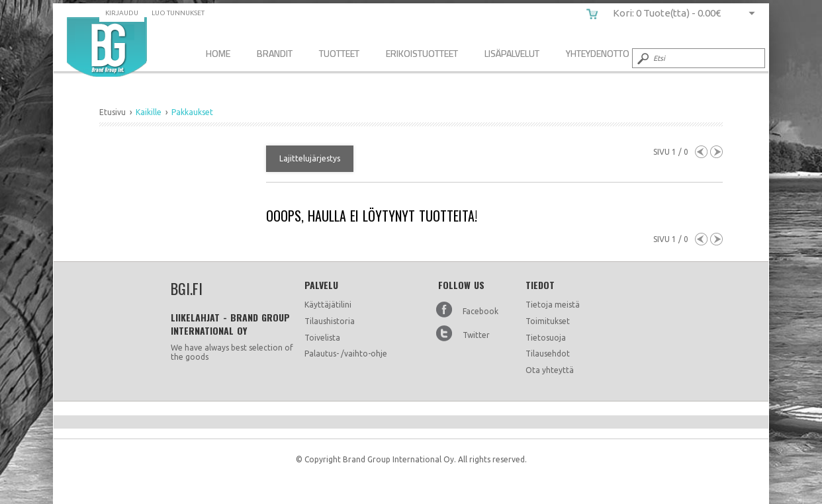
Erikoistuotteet (422, 53)
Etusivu (113, 112)
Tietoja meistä (553, 305)
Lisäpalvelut (512, 53)
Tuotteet (339, 53)
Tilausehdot (548, 354)
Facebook (480, 311)
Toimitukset (548, 321)
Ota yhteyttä (550, 370)
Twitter (476, 335)
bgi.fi (107, 47)
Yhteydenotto (598, 53)
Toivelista (322, 338)
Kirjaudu (122, 13)
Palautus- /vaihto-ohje (346, 354)
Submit (642, 58)
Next (716, 152)
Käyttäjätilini (328, 305)
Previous (701, 152)
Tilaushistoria (330, 321)
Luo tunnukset (178, 13)
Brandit (275, 53)
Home (218, 53)
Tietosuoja (546, 338)
